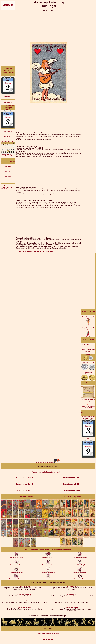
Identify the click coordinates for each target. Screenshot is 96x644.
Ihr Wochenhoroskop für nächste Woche (88, 437)
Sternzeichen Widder (16, 556)
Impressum (55, 634)
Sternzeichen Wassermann (48, 578)
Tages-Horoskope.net (72, 607)
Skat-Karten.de (72, 594)
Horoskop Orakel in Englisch (48, 463)
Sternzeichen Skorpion (48, 572)
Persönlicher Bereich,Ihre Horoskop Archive (88, 400)
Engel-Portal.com (24, 586)
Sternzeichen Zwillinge (80, 556)
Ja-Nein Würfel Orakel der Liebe (88, 350)
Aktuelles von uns (88, 383)
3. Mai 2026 (8, 107)
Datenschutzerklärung (44, 634)
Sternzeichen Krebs (16, 564)
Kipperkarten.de (72, 601)
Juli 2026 (8, 176)
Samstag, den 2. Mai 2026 (8, 71)
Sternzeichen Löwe (48, 564)
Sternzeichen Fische (80, 578)
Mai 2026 (8, 166)
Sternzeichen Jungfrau (80, 564)
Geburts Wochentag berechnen (88, 406)
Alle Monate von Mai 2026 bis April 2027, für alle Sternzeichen (8, 187)
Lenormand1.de (24, 601)
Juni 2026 (8, 171)
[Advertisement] (8, 38)
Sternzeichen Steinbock (16, 578)
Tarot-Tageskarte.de (24, 607)
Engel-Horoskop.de (72, 586)
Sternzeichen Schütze (80, 572)
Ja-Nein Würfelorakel (88, 345)
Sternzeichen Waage (16, 572)
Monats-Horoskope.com (24, 594)
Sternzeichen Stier (48, 556)
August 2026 (8, 181)
